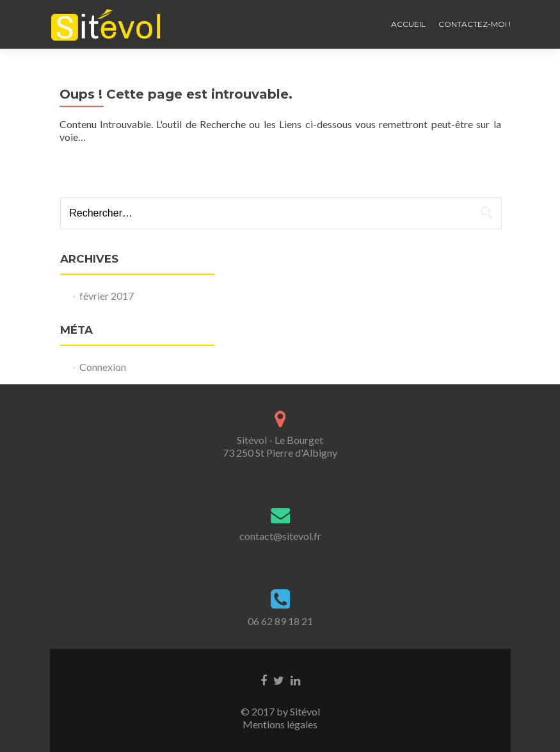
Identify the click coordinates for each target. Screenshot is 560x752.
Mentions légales (280, 724)
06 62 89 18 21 (280, 621)
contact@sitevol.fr (280, 536)
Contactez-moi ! (475, 24)
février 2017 (107, 296)
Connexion (103, 367)
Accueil (408, 24)
